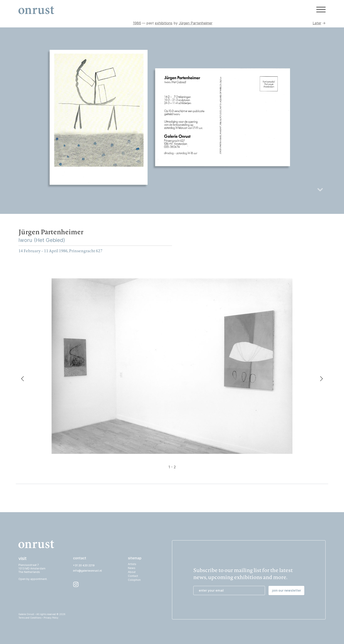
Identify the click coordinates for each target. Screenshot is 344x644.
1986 (137, 23)
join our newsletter (287, 590)
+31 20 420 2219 (84, 565)
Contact (133, 576)
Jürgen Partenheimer (196, 23)
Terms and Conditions (30, 618)
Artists (132, 564)
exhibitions (164, 23)
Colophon (134, 580)
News (132, 568)
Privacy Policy (51, 618)
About (132, 572)
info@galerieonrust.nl (87, 571)
